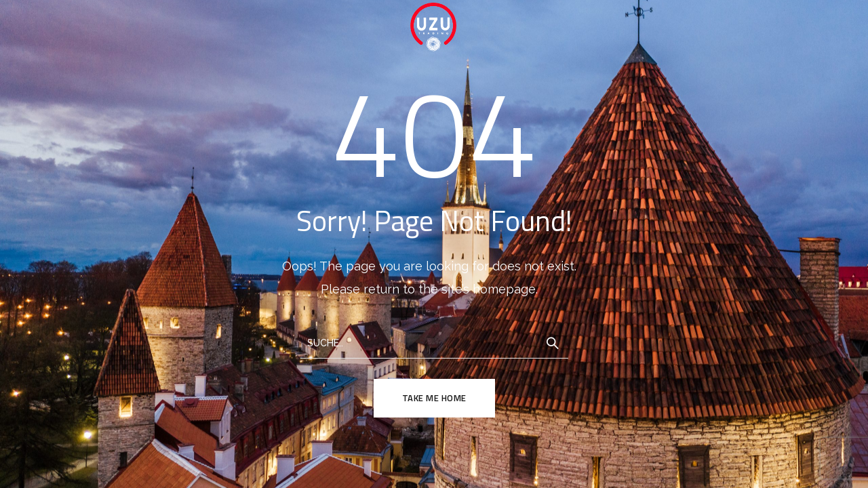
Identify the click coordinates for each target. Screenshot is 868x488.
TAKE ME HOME (434, 398)
